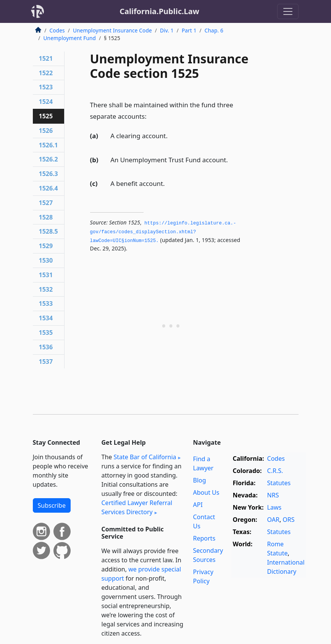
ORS (288, 520)
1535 (46, 332)
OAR (273, 520)
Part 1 (189, 30)
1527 (46, 203)
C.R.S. (275, 471)
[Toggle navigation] (288, 11)
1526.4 (48, 188)
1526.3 (48, 174)
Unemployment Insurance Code (112, 30)
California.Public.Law (159, 11)
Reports (204, 538)
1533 (46, 303)
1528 (46, 217)
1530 (46, 260)
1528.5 (48, 231)
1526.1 (48, 145)
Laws (274, 507)
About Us (206, 492)
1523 (46, 87)
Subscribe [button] (52, 505)
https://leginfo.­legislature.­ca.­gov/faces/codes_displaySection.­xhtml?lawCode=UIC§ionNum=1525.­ (163, 232)
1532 (46, 289)
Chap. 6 (214, 30)
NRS (273, 495)
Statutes (279, 483)
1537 (46, 362)
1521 (46, 58)
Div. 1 (167, 30)
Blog (200, 480)
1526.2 (48, 159)
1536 (46, 347)
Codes (57, 30)
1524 (46, 102)
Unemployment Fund (70, 38)
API (198, 505)
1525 (46, 116)
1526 (46, 131)
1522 (46, 73)
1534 (46, 318)
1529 (46, 246)
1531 (46, 275)
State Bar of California (145, 457)
